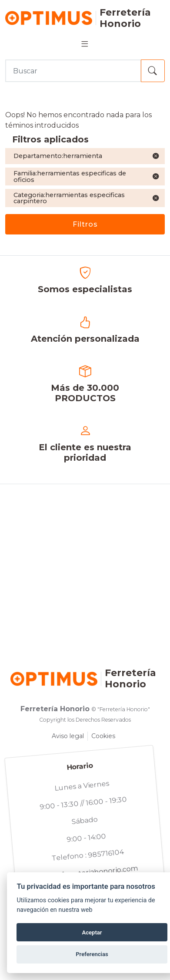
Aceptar (92, 932)
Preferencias (92, 954)
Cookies (103, 736)
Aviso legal (68, 736)
